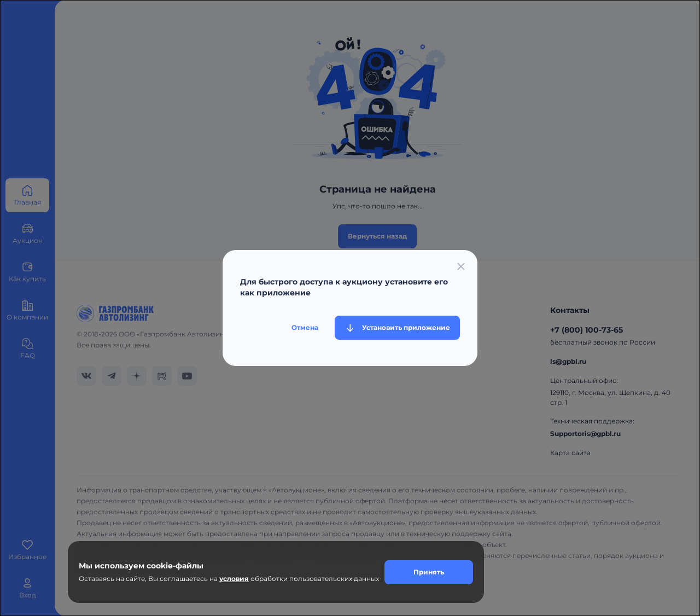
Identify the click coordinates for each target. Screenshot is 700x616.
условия (234, 579)
